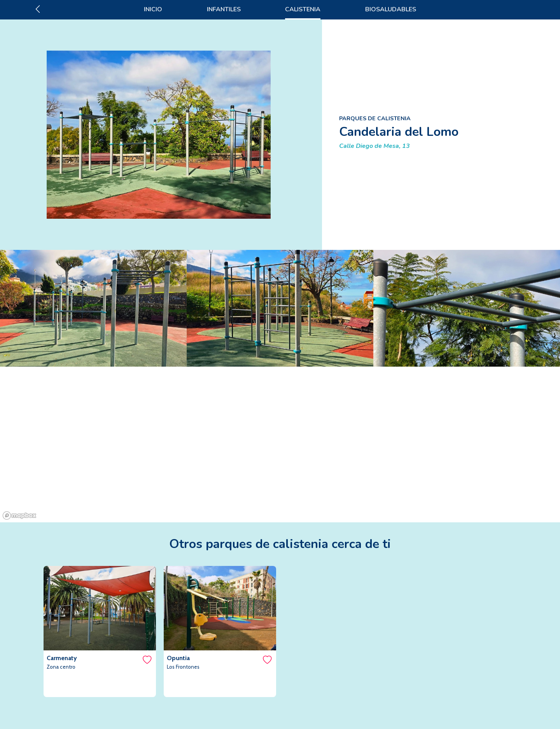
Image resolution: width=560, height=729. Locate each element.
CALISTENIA (303, 9)
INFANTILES (224, 9)
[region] (280, 444)
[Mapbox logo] (19, 516)
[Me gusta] (147, 660)
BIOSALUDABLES (391, 9)
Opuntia (178, 658)
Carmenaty (62, 658)
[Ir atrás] (38, 9)
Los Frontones (183, 667)
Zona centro (61, 667)
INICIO (153, 9)
